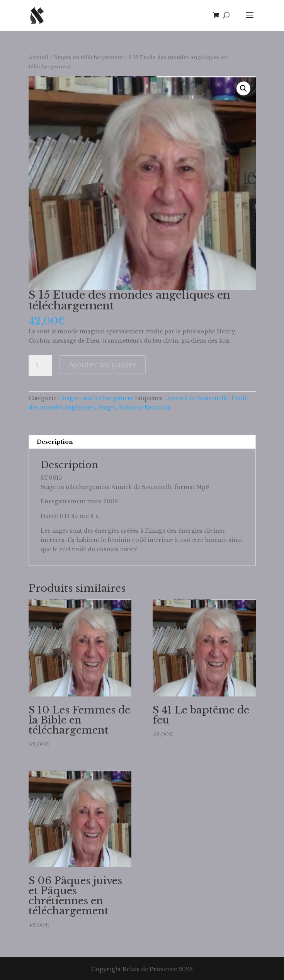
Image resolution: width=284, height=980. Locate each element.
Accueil (39, 57)
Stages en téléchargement (88, 57)
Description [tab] (55, 442)
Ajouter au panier (103, 365)
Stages (107, 408)
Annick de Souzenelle (198, 398)
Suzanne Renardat (145, 408)
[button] (243, 88)
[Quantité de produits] (40, 366)
